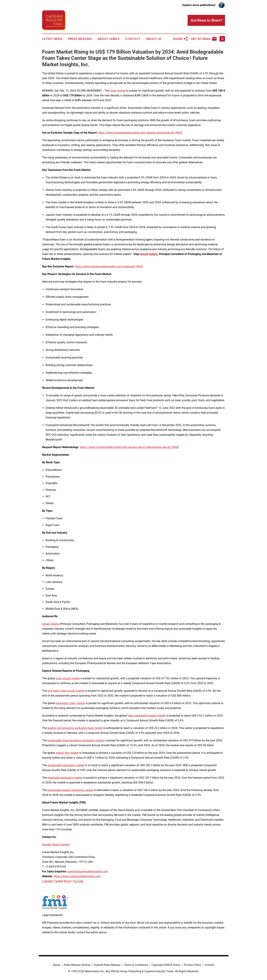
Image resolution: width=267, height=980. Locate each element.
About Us (154, 39)
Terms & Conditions (136, 965)
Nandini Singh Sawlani (56, 845)
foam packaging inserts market (147, 716)
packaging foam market (70, 703)
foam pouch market (68, 678)
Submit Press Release (107, 965)
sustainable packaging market (66, 765)
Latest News (52, 39)
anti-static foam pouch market (66, 691)
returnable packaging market (65, 778)
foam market (118, 91)
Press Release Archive (77, 965)
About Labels (108, 39)
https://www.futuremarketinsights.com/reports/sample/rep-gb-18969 (140, 133)
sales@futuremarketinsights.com (88, 871)
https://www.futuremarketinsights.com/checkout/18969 (109, 266)
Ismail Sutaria (51, 624)
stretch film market (67, 753)
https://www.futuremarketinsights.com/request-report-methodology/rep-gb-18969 (129, 447)
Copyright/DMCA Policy (166, 965)
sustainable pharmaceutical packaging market (76, 740)
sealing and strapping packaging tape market (75, 728)
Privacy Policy (193, 965)
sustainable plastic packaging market (70, 790)
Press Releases (80, 39)
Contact (133, 39)
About (57, 965)
